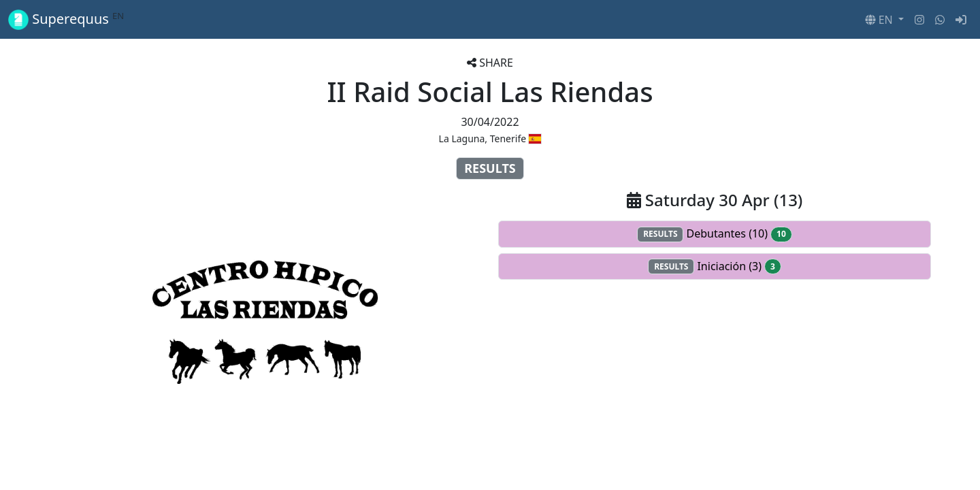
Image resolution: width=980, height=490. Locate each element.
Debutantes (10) (714, 234)
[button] (884, 20)
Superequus (66, 19)
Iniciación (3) (714, 266)
